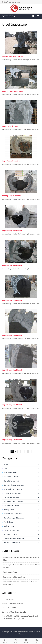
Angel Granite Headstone (11, 161)
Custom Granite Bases (12, 497)
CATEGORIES (8, 16)
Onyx (6, 469)
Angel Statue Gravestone (11, 126)
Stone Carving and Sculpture (14, 518)
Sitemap (21, 634)
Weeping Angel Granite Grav (12, 56)
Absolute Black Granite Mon (12, 91)
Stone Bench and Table (12, 506)
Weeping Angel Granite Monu (13, 196)
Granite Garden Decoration (13, 514)
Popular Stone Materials (12, 543)
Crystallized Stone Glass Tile (14, 538)
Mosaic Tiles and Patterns (13, 489)
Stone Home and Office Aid (13, 502)
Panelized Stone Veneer (12, 530)
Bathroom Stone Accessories (14, 485)
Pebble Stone (8, 522)
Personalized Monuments (13, 493)
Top (37, 641)
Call (16, 641)
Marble (6, 465)
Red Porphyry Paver (10, 572)
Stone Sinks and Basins (12, 481)
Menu (26, 641)
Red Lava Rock (9, 526)
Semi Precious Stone (11, 473)
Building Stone (9, 510)
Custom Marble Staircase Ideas (14, 577)
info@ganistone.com (12, 2)
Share (5, 641)
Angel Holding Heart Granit (12, 231)
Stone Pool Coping (10, 534)
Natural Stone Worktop (12, 477)
